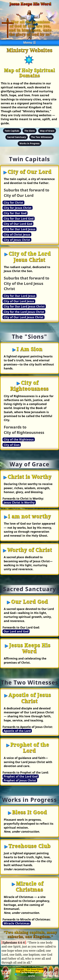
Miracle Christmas (17, 923)
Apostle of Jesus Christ (30, 698)
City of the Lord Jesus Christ (30, 256)
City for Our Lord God (19, 219)
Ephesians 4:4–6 (14, 942)
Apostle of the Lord (17, 731)
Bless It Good (30, 812)
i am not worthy (30, 516)
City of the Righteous (19, 439)
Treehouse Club (29, 846)
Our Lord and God (16, 631)
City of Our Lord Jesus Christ (24, 317)
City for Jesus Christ (18, 208)
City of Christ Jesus (17, 235)
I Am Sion (29, 349)
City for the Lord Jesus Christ (24, 312)
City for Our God (15, 213)
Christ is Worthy (29, 477)
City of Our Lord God (18, 224)
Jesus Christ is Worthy (19, 502)
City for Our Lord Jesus (20, 229)
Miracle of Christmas (29, 886)
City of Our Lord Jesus (19, 301)
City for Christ (13, 203)
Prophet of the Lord (30, 747)
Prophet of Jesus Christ (20, 780)
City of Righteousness (29, 385)
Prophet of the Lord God (21, 776)
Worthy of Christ (29, 550)
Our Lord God (29, 601)
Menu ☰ (30, 43)
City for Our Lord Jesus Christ (24, 306)
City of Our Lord (29, 172)
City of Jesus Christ (17, 240)
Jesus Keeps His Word (30, 648)
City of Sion (12, 445)
